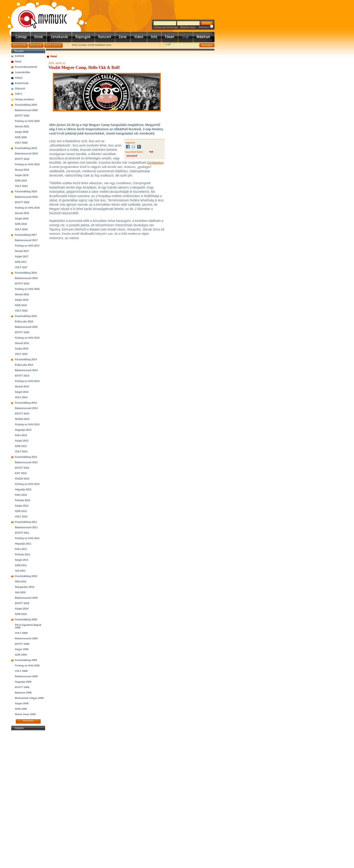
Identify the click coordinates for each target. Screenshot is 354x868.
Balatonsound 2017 (26, 240)
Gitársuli (20, 88)
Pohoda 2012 (23, 500)
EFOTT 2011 (22, 533)
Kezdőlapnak (36, 45)
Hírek (39, 37)
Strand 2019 (22, 170)
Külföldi (20, 56)
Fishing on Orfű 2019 (27, 164)
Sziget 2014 (22, 392)
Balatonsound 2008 (26, 676)
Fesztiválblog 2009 (26, 619)
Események (22, 83)
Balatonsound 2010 (26, 598)
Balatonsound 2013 (26, 408)
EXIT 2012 (21, 473)
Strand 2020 (22, 126)
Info (154, 37)
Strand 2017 (22, 251)
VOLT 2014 (21, 397)
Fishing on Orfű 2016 (27, 289)
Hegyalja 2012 (23, 489)
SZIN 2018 (21, 224)
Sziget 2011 (22, 560)
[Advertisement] (28, 799)
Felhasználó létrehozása (166, 27)
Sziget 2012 (22, 506)
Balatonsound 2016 (26, 278)
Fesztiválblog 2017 (26, 235)
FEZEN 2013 (22, 419)
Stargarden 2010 (25, 587)
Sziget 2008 (22, 703)
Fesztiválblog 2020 (26, 105)
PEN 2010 (21, 582)
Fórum (170, 37)
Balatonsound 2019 (26, 154)
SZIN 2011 (21, 565)
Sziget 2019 (22, 175)
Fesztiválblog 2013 (26, 403)
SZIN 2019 (21, 181)
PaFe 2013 (21, 435)
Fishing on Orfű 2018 (27, 208)
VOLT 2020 (21, 143)
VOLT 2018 (21, 229)
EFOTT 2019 (22, 159)
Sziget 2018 (22, 219)
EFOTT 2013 (22, 414)
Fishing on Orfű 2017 (27, 246)
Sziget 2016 (22, 300)
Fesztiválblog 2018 (26, 191)
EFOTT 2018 (22, 202)
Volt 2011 (20, 571)
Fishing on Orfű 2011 (27, 538)
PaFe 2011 (21, 549)
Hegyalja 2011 (23, 544)
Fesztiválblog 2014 (26, 359)
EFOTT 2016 (22, 284)
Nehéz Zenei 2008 (25, 714)
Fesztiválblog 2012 (26, 457)
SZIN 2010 (21, 614)
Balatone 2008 (23, 693)
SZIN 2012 (21, 511)
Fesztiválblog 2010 (26, 576)
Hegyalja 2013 (23, 430)
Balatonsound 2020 (26, 110)
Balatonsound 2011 (26, 527)
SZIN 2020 (21, 137)
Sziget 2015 (22, 349)
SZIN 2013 (21, 446)
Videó (139, 37)
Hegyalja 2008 (23, 682)
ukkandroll (132, 156)
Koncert (105, 37)
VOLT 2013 (21, 451)
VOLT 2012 (21, 517)
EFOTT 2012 (22, 468)
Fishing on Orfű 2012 (27, 484)
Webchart (204, 37)
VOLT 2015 (21, 354)
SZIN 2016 (21, 305)
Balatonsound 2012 (26, 462)
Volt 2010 (20, 592)
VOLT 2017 (21, 267)
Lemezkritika (22, 72)
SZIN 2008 (21, 709)
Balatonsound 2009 (26, 638)
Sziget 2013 (22, 441)
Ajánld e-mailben (54, 45)
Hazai (18, 61)
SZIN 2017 (21, 262)
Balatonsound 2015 (26, 327)
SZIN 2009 (21, 655)
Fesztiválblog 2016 (26, 273)
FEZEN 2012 (22, 479)
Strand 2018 (22, 213)
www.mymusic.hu (39, 15)
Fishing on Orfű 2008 (27, 666)
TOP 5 (18, 94)
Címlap (21, 37)
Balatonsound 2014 (26, 370)
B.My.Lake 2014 (24, 365)
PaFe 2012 (21, 495)
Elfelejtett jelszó (188, 27)
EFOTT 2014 (22, 376)
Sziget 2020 (22, 132)
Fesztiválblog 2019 (26, 148)
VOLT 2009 (21, 633)
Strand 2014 (22, 386)
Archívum (28, 721)
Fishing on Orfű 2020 (27, 121)
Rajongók (83, 37)
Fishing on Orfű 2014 (27, 381)
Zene (123, 37)
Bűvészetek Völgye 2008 (29, 698)
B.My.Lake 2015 (24, 321)
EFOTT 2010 (22, 603)
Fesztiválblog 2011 (26, 522)
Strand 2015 (22, 343)
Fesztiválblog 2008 (26, 660)
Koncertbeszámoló (26, 67)
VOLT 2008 (21, 671)
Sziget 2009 (22, 649)
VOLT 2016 (21, 311)
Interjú (19, 78)
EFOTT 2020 (22, 116)
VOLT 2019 (21, 186)
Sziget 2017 (22, 256)
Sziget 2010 (22, 609)
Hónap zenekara (24, 99)
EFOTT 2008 (22, 687)
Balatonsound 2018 (26, 197)
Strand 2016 (22, 294)
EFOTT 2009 (22, 644)
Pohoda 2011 (23, 554)
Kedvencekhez (20, 45)
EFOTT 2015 (22, 332)
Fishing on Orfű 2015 (27, 338)
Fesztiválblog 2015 (26, 316)
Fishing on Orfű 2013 (27, 424)
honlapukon (155, 163)
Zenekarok (59, 37)
